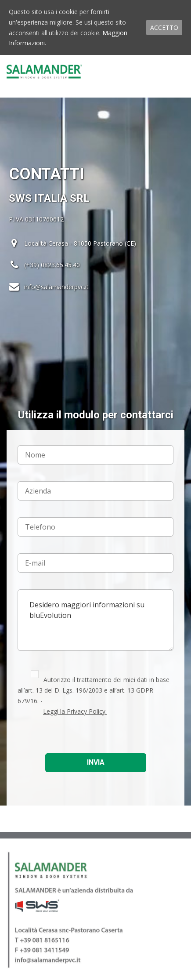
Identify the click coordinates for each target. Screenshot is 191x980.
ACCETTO (164, 27)
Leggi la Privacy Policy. (75, 711)
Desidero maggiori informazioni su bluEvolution (95, 620)
